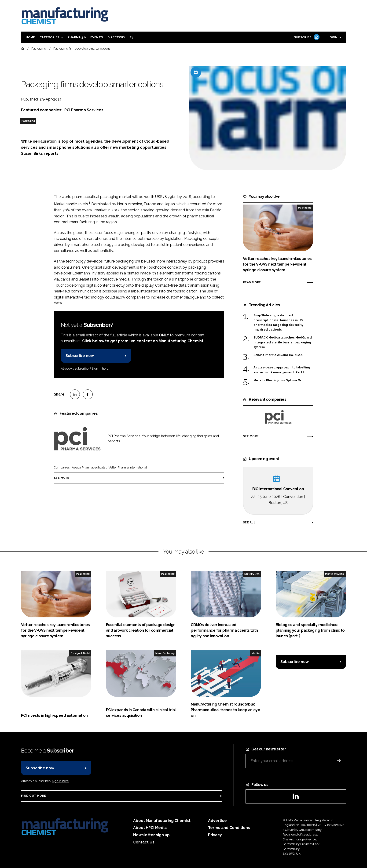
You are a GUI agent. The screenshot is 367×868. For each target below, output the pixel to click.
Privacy (215, 835)
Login (333, 37)
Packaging (28, 121)
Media (256, 653)
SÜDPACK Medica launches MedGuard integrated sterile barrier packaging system (283, 342)
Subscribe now (80, 356)
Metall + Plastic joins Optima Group (281, 380)
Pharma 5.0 (77, 37)
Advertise (217, 821)
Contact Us (144, 842)
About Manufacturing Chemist (162, 821)
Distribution (252, 574)
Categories (49, 37)
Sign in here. (100, 369)
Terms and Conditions (229, 828)
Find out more (33, 796)
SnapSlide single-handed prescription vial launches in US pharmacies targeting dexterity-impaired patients (279, 323)
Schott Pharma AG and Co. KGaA (278, 355)
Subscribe (306, 38)
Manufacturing (335, 574)
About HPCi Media (150, 828)
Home (30, 37)
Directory (116, 37)
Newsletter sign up (151, 835)
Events (97, 37)
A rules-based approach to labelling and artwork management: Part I (282, 370)
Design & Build (80, 653)
